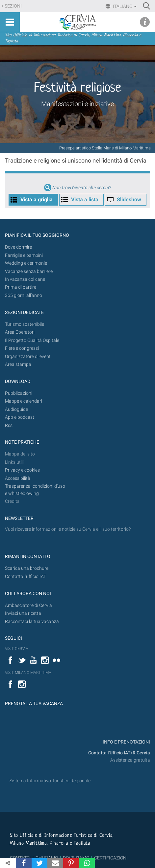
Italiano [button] (124, 6)
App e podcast (20, 417)
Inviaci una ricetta (23, 613)
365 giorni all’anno (24, 295)
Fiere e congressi (22, 348)
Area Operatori (20, 332)
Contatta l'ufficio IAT (26, 577)
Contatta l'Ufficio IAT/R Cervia (119, 753)
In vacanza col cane (25, 279)
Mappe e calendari (24, 401)
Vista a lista (85, 200)
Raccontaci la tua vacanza (32, 622)
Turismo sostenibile (25, 324)
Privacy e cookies (22, 470)
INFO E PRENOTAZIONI (126, 742)
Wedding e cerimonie (26, 263)
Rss (9, 425)
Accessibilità (18, 478)
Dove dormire (18, 247)
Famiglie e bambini (24, 255)
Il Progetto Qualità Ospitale (32, 340)
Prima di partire (21, 287)
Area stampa (18, 364)
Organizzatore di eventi (28, 356)
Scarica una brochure (27, 568)
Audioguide (16, 409)
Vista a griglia (37, 200)
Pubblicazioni (19, 393)
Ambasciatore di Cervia (28, 605)
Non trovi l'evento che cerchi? (82, 188)
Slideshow (129, 200)
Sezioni (13, 6)
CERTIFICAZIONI (111, 858)
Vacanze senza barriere (29, 271)
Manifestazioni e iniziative (77, 104)
